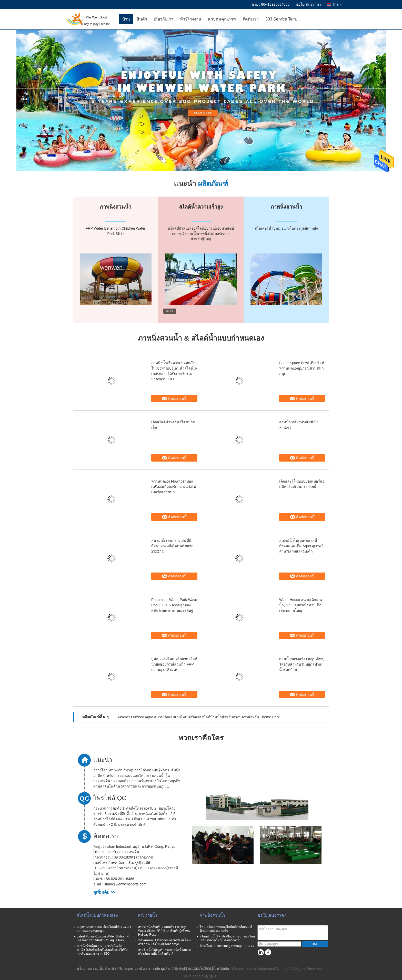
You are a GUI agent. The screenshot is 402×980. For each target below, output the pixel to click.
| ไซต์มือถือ (221, 968)
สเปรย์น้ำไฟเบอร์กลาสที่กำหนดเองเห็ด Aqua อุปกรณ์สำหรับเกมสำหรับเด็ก (301, 546)
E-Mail (180, 968)
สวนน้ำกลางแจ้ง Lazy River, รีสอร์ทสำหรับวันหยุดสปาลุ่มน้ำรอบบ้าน (301, 664)
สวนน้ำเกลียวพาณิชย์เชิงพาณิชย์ (299, 425)
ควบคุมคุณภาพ (222, 19)
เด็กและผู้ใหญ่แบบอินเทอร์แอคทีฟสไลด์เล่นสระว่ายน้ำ (302, 484)
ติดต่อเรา (251, 19)
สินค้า (142, 19)
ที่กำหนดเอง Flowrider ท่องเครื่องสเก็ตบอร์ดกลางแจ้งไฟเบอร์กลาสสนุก (174, 487)
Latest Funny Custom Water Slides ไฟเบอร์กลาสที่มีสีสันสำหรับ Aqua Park (103, 938)
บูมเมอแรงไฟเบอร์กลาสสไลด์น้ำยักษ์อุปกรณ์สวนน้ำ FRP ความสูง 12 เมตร (174, 664)
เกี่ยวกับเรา (164, 19)
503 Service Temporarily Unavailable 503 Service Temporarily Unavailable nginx (285, 19)
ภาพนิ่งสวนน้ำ (212, 915)
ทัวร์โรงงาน (191, 19)
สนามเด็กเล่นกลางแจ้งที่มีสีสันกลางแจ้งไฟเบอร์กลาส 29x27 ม (172, 546)
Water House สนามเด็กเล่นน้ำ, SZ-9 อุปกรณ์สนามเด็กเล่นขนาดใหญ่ (301, 605)
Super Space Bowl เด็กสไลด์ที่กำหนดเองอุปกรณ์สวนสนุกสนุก (302, 368)
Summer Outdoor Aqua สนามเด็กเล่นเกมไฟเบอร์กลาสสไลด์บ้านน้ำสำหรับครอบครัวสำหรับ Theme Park (198, 717)
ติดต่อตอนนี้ (177, 399)
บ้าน (126, 19)
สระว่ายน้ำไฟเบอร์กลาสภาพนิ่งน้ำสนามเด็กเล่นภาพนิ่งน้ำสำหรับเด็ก (164, 952)
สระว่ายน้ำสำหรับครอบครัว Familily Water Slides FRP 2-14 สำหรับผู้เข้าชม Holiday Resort (164, 931)
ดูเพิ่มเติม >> (104, 892)
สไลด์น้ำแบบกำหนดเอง (97, 915)
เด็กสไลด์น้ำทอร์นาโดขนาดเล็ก (173, 425)
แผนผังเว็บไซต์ (199, 968)
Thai (337, 4)
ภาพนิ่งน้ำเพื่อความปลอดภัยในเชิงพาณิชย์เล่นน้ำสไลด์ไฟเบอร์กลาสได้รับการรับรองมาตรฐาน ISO (174, 371)
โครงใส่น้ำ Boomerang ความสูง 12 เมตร (227, 946)
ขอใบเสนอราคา (308, 4)
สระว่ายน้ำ (148, 915)
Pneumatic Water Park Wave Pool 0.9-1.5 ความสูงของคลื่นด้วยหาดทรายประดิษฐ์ (174, 605)
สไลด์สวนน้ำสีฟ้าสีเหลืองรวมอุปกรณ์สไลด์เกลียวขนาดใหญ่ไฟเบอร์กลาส (227, 938)
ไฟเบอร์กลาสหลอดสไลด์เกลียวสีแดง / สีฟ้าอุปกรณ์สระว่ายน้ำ (226, 929)
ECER (211, 976)
